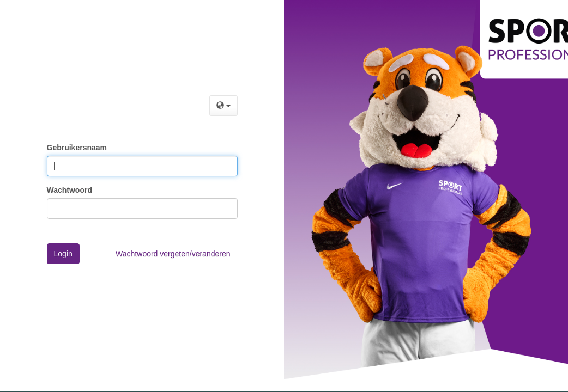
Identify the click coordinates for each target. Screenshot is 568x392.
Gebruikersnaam (77, 148)
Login (63, 254)
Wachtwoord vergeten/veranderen (173, 254)
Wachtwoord (70, 190)
